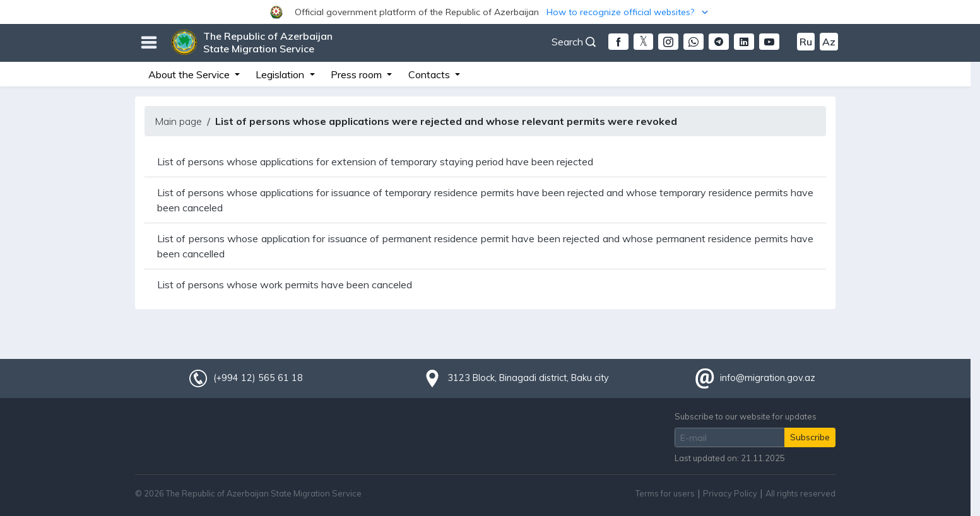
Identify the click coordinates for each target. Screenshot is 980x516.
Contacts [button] (430, 74)
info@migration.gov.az (768, 378)
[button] (490, 12)
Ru (806, 42)
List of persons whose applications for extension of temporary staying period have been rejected (375, 161)
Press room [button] (357, 74)
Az (829, 42)
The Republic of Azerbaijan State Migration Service (268, 42)
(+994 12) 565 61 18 (258, 378)
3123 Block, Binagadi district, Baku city (528, 378)
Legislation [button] (281, 74)
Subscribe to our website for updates (746, 416)
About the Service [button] (190, 74)
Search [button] (574, 42)
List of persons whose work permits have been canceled (285, 284)
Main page (178, 121)
